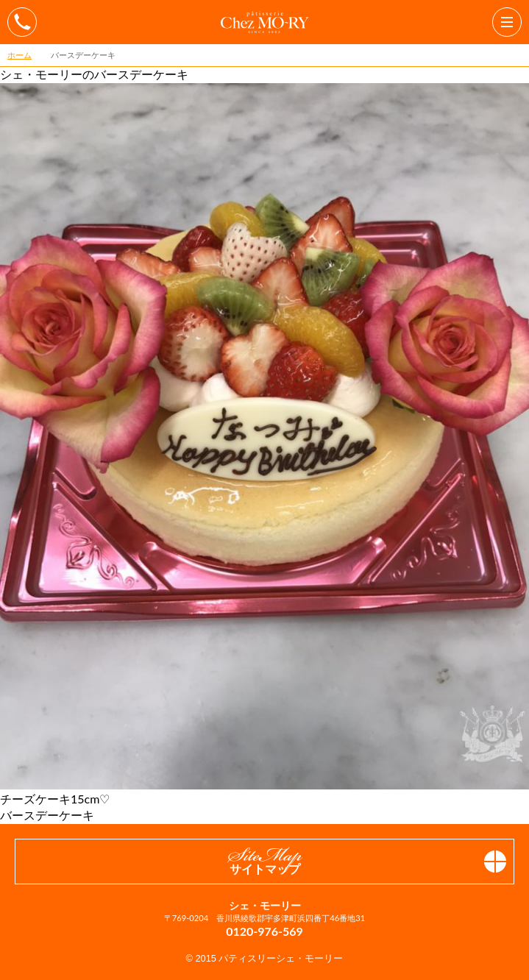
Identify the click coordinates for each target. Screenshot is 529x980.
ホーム (19, 55)
